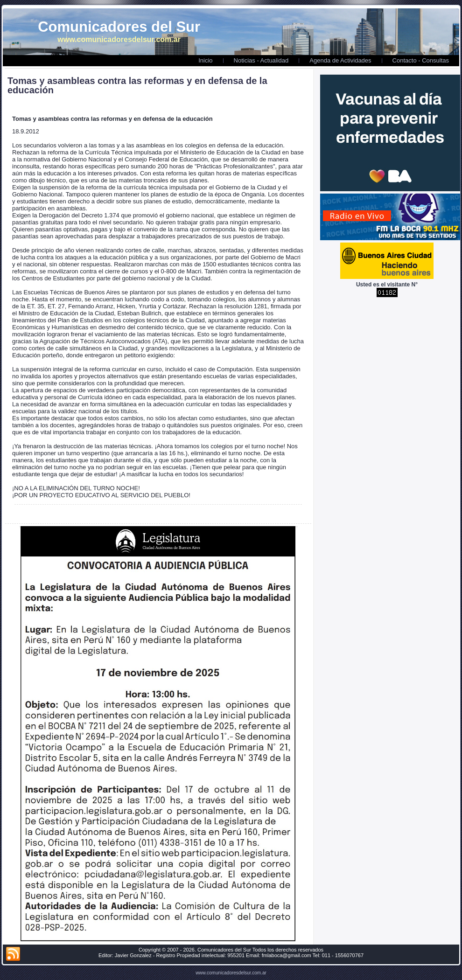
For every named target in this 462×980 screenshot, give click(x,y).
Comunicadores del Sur (119, 27)
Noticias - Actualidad (261, 60)
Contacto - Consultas (421, 60)
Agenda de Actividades (340, 60)
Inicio (205, 60)
